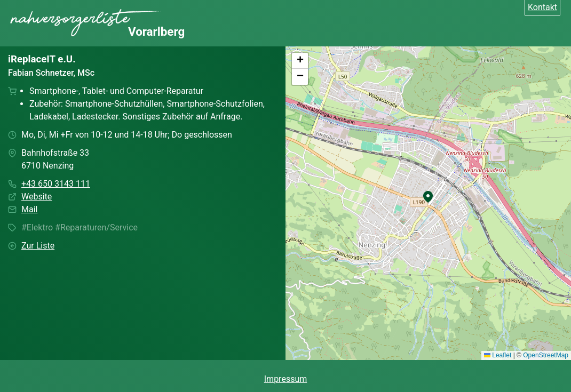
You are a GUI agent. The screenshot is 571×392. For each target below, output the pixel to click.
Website (37, 197)
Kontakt (542, 7)
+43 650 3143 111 (56, 184)
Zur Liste (38, 246)
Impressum (286, 379)
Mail (29, 209)
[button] (428, 197)
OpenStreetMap (546, 355)
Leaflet (498, 355)
